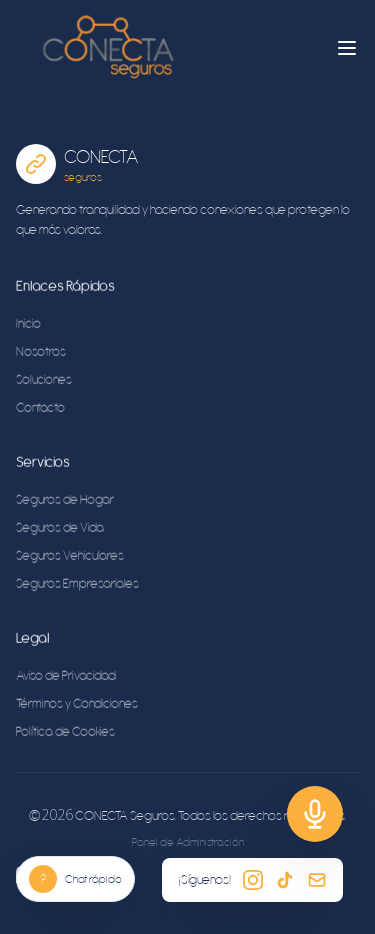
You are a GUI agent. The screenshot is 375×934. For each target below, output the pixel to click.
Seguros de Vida (60, 528)
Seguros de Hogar (65, 500)
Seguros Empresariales (77, 584)
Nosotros (41, 352)
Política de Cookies (65, 732)
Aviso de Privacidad (66, 676)
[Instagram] (253, 880)
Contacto (40, 408)
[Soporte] (315, 814)
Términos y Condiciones (77, 704)
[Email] (317, 880)
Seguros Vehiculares (70, 556)
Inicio (28, 324)
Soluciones (44, 380)
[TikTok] (285, 880)
